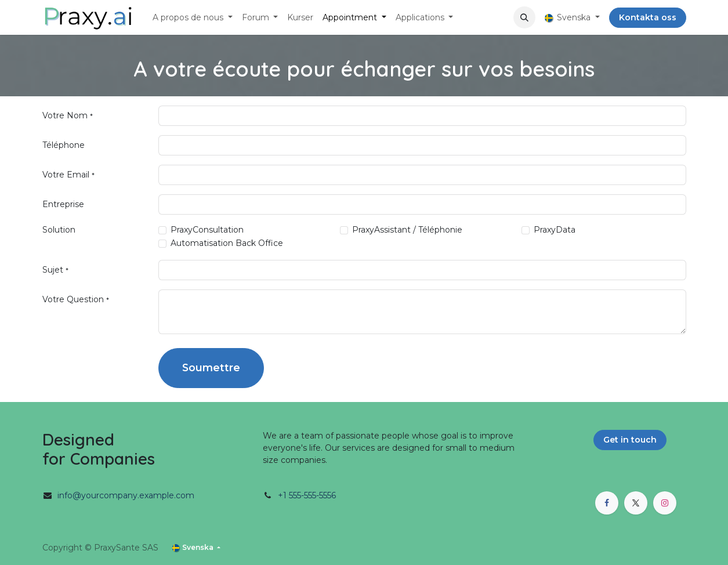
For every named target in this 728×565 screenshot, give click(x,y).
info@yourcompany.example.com (126, 495)
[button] (524, 17)
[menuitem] (193, 18)
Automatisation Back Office (227, 243)
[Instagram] (665, 503)
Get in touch (630, 440)
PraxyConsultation (207, 230)
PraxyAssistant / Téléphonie (407, 230)
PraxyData (555, 230)
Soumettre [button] (211, 367)
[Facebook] (607, 503)
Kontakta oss (648, 17)
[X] (636, 503)
